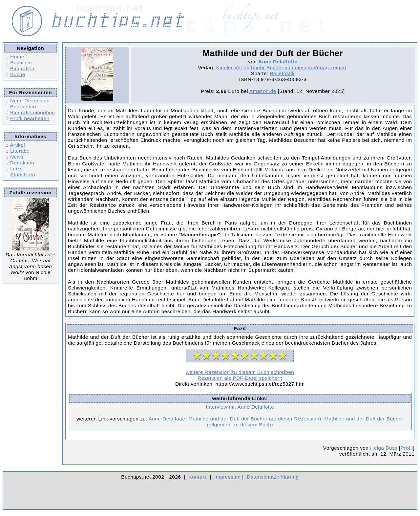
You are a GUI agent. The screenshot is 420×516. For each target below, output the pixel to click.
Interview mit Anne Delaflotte (240, 407)
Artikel (17, 145)
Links (16, 169)
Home (17, 57)
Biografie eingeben (32, 112)
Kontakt (198, 477)
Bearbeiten (23, 107)
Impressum (227, 477)
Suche (18, 74)
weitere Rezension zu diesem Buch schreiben (240, 372)
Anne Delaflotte (278, 62)
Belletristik (282, 73)
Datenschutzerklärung (273, 477)
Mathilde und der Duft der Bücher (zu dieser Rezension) (255, 419)
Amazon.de (263, 91)
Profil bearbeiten (30, 118)
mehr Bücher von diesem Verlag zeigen (299, 67)
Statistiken (23, 174)
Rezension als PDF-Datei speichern (240, 378)
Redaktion (22, 163)
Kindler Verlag (233, 67)
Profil (407, 448)
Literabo (20, 151)
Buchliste (21, 63)
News (17, 157)
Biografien (22, 68)
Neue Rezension (30, 101)
